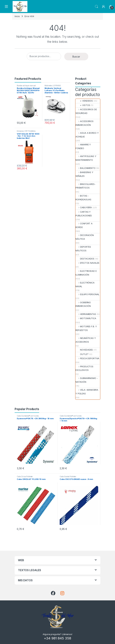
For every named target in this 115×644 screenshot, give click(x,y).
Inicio (17, 16)
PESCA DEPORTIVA (87, 358)
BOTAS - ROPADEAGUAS (83, 198)
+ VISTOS (83, 105)
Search (97, 7)
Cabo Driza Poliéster (25, 476)
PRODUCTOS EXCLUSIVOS (84, 368)
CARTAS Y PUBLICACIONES (84, 214)
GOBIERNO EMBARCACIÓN (83, 304)
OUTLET (82, 354)
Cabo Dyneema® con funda (28, 416)
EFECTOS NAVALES (87, 263)
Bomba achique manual (26, 86)
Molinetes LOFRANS (53, 86)
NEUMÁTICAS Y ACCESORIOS (86, 340)
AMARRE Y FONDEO (83, 146)
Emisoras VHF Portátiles (26, 131)
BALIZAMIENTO (85, 168)
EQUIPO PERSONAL (87, 294)
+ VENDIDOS (84, 101)
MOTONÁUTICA (86, 318)
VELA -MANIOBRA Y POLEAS (87, 392)
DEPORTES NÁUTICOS (83, 249)
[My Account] (104, 7)
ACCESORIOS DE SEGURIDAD (86, 111)
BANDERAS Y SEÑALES (84, 174)
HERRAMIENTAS (86, 314)
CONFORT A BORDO (84, 225)
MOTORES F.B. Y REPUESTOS (86, 328)
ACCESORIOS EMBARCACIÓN (84, 123)
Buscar (76, 57)
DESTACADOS (85, 259)
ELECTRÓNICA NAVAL (85, 285)
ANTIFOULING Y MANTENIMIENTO (86, 158)
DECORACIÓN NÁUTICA (85, 237)
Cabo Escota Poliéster (68, 476)
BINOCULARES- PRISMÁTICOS (85, 186)
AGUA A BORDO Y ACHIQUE (87, 135)
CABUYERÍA (84, 207)
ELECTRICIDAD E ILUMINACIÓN (86, 273)
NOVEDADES (84, 350)
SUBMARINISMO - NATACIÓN (87, 380)
